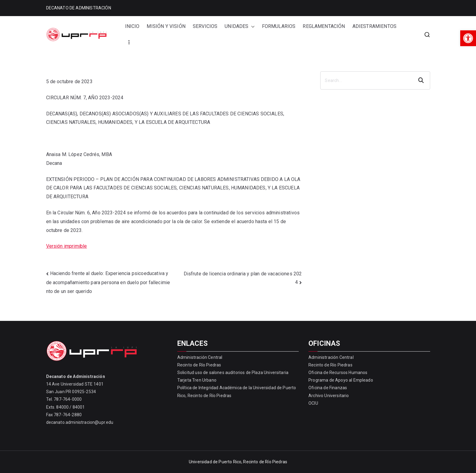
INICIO (132, 26)
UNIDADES (240, 27)
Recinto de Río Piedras (199, 365)
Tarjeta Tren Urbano (197, 380)
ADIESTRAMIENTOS (374, 26)
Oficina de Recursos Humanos (338, 373)
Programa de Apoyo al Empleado (341, 380)
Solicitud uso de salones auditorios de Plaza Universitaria (233, 373)
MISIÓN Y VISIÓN (166, 26)
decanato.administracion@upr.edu (80, 422)
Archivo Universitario (329, 396)
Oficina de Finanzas (328, 388)
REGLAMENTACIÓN (324, 26)
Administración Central (200, 357)
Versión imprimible (67, 246)
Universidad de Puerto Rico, (216, 462)
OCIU (313, 403)
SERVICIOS (205, 26)
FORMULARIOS (279, 26)
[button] (468, 38)
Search (422, 80)
